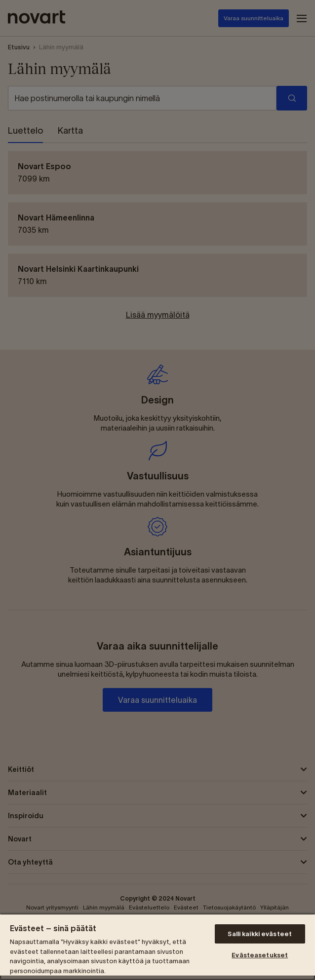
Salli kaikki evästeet (260, 934)
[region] (157, 947)
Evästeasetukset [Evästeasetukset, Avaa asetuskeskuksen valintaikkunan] (260, 955)
